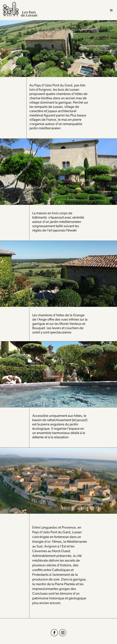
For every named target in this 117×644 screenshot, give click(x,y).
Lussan (77, 532)
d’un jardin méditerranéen (62, 222)
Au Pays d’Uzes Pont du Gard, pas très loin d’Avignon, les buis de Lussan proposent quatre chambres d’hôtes (57, 90)
